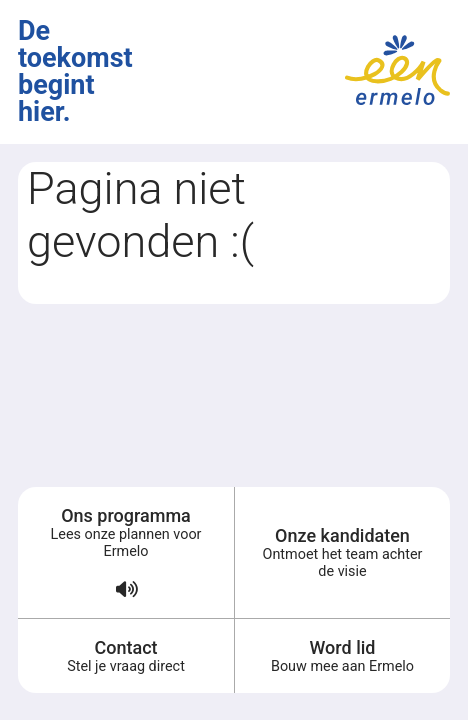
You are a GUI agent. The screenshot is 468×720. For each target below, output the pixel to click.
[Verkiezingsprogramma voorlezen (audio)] (126, 598)
